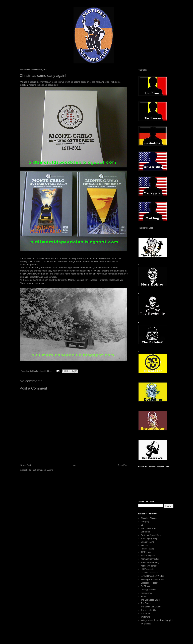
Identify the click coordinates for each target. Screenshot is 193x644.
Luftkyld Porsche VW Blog (152, 576)
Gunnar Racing (148, 542)
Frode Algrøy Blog (149, 539)
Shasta (144, 597)
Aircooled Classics (149, 518)
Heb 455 (145, 545)
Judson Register (148, 556)
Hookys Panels (148, 549)
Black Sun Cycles (149, 528)
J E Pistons (146, 552)
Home (74, 465)
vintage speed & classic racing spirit (157, 620)
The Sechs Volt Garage (151, 607)
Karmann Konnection (150, 559)
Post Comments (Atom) (42, 470)
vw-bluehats (146, 624)
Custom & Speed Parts (151, 535)
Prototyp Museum (149, 590)
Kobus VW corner (149, 566)
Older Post (123, 465)
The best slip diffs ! (149, 610)
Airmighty (145, 522)
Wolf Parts (145, 617)
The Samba (146, 603)
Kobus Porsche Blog (150, 563)
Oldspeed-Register (149, 583)
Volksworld (146, 613)
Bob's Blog (146, 532)
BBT (143, 525)
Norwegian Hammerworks (152, 580)
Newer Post (26, 465)
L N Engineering (148, 569)
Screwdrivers (147, 593)
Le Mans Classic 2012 (151, 573)
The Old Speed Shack (151, 600)
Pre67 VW (145, 586)
